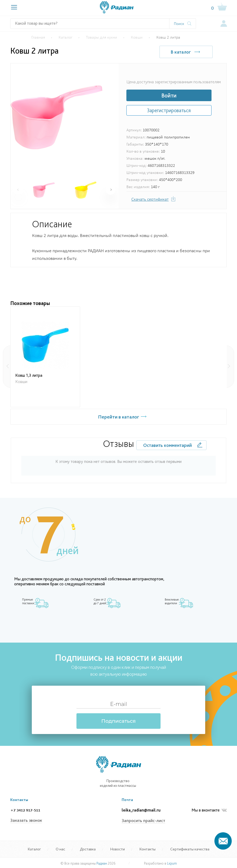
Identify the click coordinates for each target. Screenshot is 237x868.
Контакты (148, 849)
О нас (60, 849)
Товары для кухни (102, 38)
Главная (38, 38)
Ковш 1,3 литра (29, 375)
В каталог (180, 52)
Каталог (65, 38)
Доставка (88, 849)
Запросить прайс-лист (143, 821)
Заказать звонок (26, 820)
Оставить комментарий (168, 445)
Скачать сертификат (150, 200)
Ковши (137, 38)
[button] (111, 190)
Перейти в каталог (119, 417)
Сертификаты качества (190, 849)
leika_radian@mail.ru (141, 810)
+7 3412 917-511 (25, 810)
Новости (118, 849)
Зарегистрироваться (169, 110)
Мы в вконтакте (209, 810)
